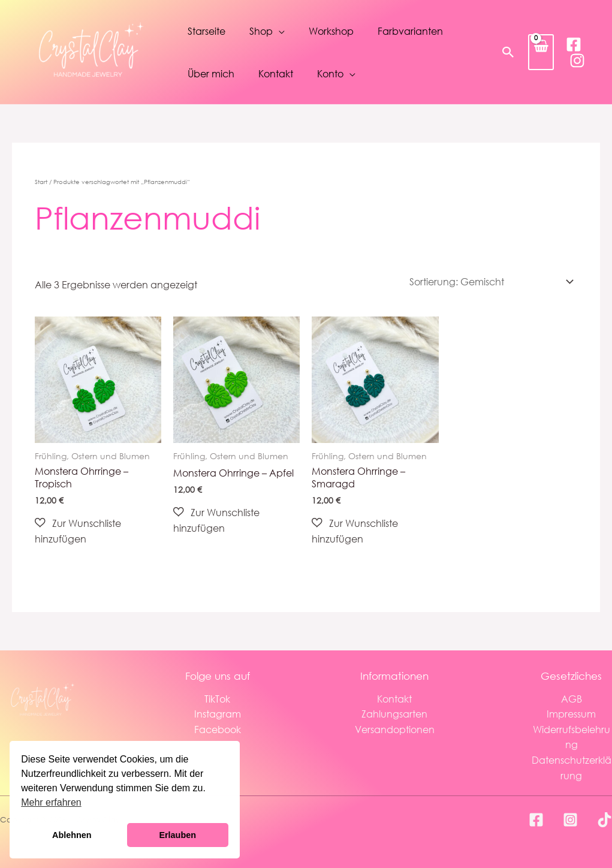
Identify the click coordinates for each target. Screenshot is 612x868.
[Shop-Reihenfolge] (489, 281)
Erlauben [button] (177, 835)
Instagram (218, 714)
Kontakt (276, 73)
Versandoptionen (395, 729)
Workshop (331, 31)
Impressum (571, 714)
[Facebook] (574, 44)
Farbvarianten (410, 31)
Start (41, 182)
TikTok (217, 699)
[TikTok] (605, 820)
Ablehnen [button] (72, 835)
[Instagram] (577, 61)
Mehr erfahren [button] (51, 802)
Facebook (218, 729)
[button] (508, 52)
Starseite (206, 31)
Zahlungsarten (394, 714)
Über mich (211, 73)
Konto (330, 73)
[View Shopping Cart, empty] (541, 52)
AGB (572, 699)
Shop (261, 31)
